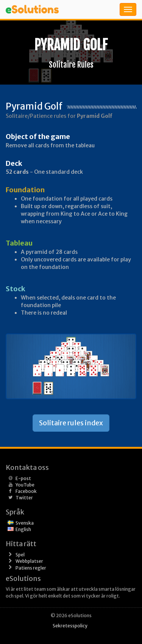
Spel (20, 555)
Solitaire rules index (71, 423)
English (23, 529)
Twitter (24, 498)
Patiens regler (31, 568)
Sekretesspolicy (70, 626)
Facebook (26, 491)
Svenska (25, 523)
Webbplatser (29, 561)
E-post (23, 478)
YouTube (25, 485)
